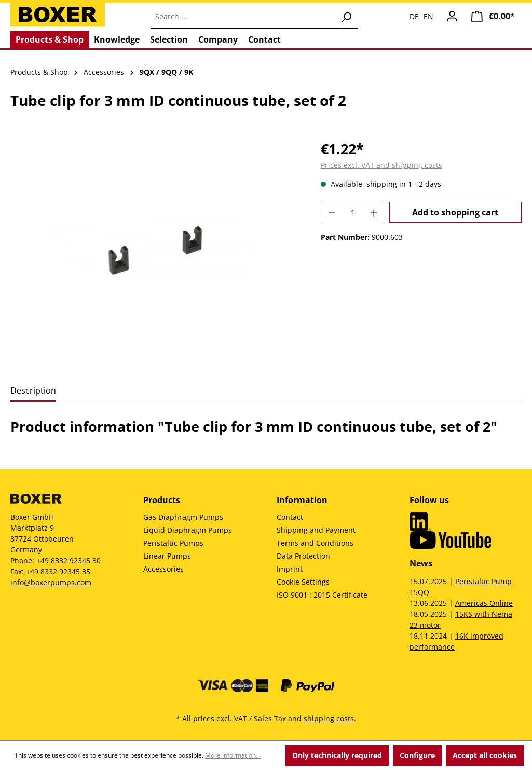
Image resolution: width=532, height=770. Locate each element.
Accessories (163, 569)
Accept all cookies (485, 755)
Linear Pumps (167, 556)
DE (414, 17)
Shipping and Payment (316, 530)
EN (428, 17)
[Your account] (452, 16)
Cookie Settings (303, 582)
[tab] (33, 391)
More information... (233, 755)
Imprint (290, 569)
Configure (417, 755)
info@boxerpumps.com (51, 582)
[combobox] (243, 17)
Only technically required (337, 755)
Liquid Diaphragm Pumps (188, 530)
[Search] (346, 17)
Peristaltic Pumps (173, 543)
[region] (155, 250)
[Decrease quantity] (332, 213)
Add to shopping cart (455, 212)
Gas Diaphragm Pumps (183, 517)
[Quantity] (353, 213)
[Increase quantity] (374, 213)
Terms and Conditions (315, 543)
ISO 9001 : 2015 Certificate (322, 595)
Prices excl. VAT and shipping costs (381, 165)
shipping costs (329, 718)
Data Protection (303, 556)
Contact (290, 517)
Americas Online (484, 603)
